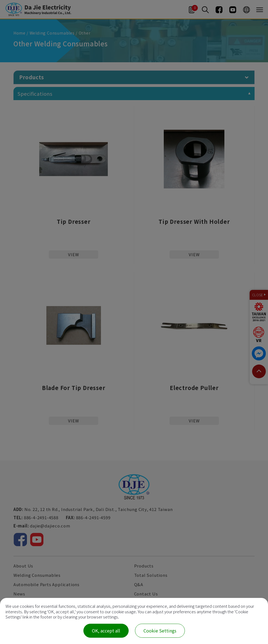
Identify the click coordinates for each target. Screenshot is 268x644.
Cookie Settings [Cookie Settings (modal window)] (160, 631)
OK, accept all (106, 631)
